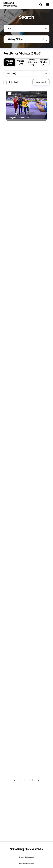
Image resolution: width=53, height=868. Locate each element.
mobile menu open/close (48, 4)
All (10, 29)
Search (45, 39)
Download (41, 82)
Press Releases (27, 857)
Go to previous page (15, 780)
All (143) (12, 73)
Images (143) (9, 62)
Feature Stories (27, 864)
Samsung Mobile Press (11, 4)
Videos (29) (21, 62)
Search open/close (41, 4)
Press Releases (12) (32, 62)
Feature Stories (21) (44, 62)
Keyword (4, 36)
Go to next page (38, 780)
